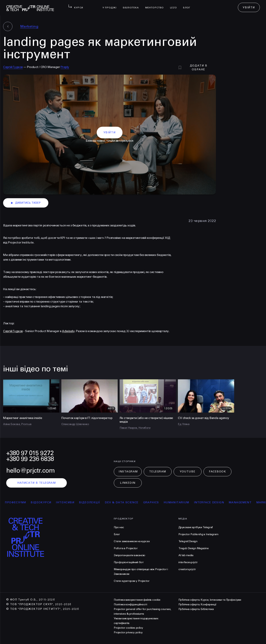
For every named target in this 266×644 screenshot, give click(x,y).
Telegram (158, 472)
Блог (188, 5)
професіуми (19, 502)
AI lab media (186, 555)
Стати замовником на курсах (132, 541)
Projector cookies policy (128, 628)
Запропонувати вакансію (130, 555)
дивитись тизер (26, 203)
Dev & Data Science (125, 502)
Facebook (217, 472)
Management (243, 502)
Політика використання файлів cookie (137, 600)
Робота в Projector (126, 548)
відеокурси (44, 502)
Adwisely (68, 331)
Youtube (188, 472)
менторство (156, 5)
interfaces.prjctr (188, 562)
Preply (65, 67)
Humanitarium (180, 502)
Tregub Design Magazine (194, 548)
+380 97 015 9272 (30, 453)
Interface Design (212, 502)
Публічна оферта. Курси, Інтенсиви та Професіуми (210, 600)
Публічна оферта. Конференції (197, 604)
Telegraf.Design (188, 541)
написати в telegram (37, 483)
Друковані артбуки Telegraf (196, 527)
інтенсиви (68, 502)
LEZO (175, 5)
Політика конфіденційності (130, 604)
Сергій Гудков (13, 67)
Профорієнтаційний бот (129, 562)
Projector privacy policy (128, 632)
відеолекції (93, 502)
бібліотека (133, 5)
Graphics (154, 502)
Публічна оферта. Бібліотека (196, 609)
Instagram (128, 472)
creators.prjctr (187, 569)
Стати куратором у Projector (132, 581)
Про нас (119, 527)
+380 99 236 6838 (30, 459)
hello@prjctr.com (30, 471)
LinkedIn (128, 483)
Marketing (29, 26)
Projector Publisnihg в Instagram (198, 534)
